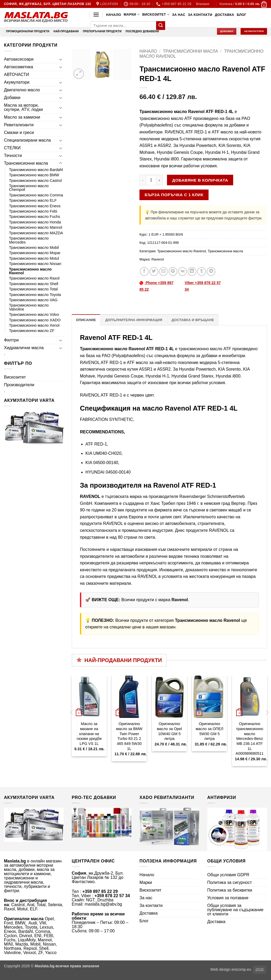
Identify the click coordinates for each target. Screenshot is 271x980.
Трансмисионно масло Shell (34, 284)
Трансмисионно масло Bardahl (36, 170)
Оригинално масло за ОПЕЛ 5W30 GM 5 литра (209, 731)
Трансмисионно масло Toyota (35, 295)
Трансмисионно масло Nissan (35, 264)
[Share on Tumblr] (202, 271)
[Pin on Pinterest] (173, 271)
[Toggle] (61, 59)
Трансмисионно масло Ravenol (30, 271)
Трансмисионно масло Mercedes (29, 240)
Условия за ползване (228, 898)
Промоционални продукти (28, 31)
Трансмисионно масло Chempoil (29, 188)
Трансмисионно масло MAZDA (36, 233)
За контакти (200, 15)
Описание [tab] (86, 320)
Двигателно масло (22, 90)
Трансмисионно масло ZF (32, 331)
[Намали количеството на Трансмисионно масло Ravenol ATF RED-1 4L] (143, 180)
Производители (19, 385)
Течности (13, 156)
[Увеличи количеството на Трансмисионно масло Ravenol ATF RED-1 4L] (160, 180)
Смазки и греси (19, 132)
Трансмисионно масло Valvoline (29, 307)
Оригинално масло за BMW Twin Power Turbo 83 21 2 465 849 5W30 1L (129, 736)
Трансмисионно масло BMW (34, 175)
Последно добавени (142, 31)
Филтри (11, 340)
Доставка (225, 15)
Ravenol (158, 259)
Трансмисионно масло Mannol (36, 227)
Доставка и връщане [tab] (193, 320)
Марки (132, 14)
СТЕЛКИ (12, 148)
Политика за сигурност (230, 882)
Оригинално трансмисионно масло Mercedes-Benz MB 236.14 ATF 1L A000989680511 (250, 739)
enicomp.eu (241, 969)
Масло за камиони (22, 117)
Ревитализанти (19, 125)
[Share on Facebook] (144, 271)
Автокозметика (19, 67)
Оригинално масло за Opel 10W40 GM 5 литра (170, 731)
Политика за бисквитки (230, 890)
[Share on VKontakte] (182, 271)
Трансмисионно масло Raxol (34, 278)
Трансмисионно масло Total (33, 289)
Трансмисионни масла (26, 163)
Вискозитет (156, 14)
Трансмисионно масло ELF (33, 200)
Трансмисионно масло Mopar (35, 253)
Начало (114, 15)
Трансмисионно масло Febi (33, 211)
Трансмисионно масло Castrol (35, 181)
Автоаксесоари (19, 59)
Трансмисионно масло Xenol (34, 325)
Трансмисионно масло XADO (35, 320)
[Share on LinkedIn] (192, 271)
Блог (242, 15)
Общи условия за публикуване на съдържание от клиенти (235, 910)
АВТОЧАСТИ (17, 75)
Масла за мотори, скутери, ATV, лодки (23, 107)
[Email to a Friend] (163, 271)
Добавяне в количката (200, 180)
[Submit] (161, 26)
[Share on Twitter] (154, 271)
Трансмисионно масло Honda (35, 222)
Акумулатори (17, 82)
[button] (203, 4)
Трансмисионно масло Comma (36, 195)
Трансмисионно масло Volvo (34, 314)
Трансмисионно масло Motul (34, 258)
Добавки (12, 98)
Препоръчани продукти (102, 31)
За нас (179, 15)
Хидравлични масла (24, 348)
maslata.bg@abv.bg (103, 904)
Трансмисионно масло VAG (33, 300)
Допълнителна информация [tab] (134, 320)
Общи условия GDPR (228, 875)
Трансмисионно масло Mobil (34, 248)
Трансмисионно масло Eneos (35, 206)
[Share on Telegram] (211, 271)
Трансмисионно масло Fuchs (35, 217)
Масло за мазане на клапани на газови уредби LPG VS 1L (89, 734)
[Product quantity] (151, 180)
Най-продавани (66, 31)
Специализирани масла (27, 140)
